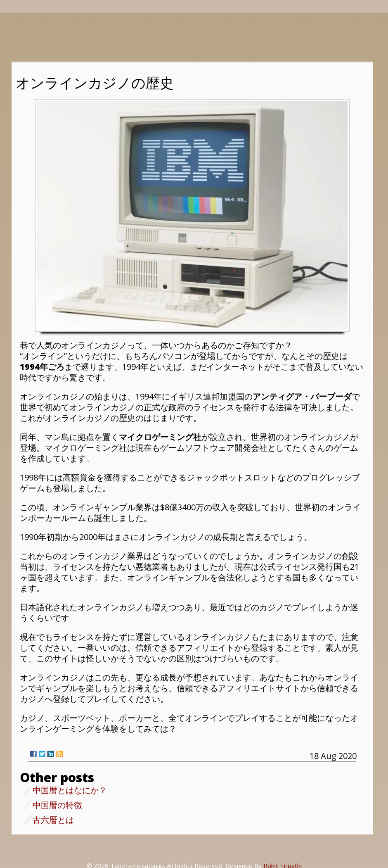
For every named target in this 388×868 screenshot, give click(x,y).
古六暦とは (53, 821)
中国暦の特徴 (57, 806)
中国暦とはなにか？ (70, 791)
